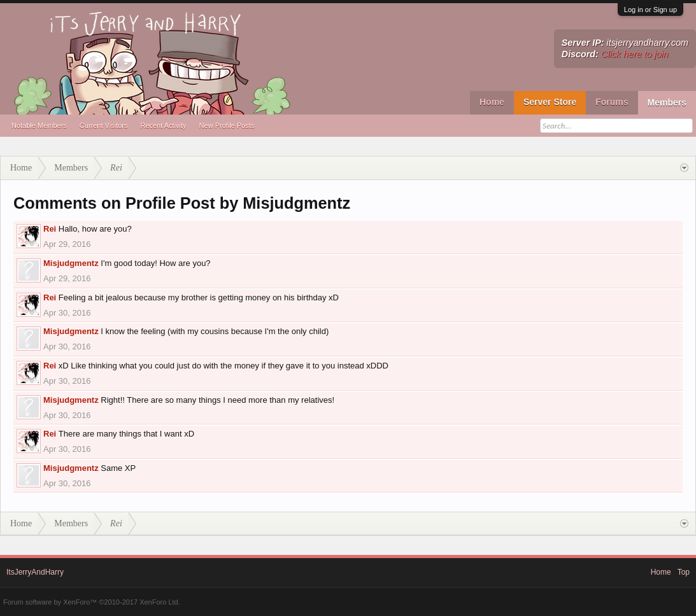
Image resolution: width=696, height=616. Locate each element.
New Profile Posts (227, 125)
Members (667, 102)
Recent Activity (163, 125)
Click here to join (635, 54)
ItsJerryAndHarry (35, 572)
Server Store (550, 102)
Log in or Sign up (650, 10)
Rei (50, 229)
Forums (612, 102)
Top (684, 572)
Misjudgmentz (71, 263)
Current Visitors (104, 125)
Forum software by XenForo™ (92, 602)
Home (492, 102)
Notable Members (39, 125)
